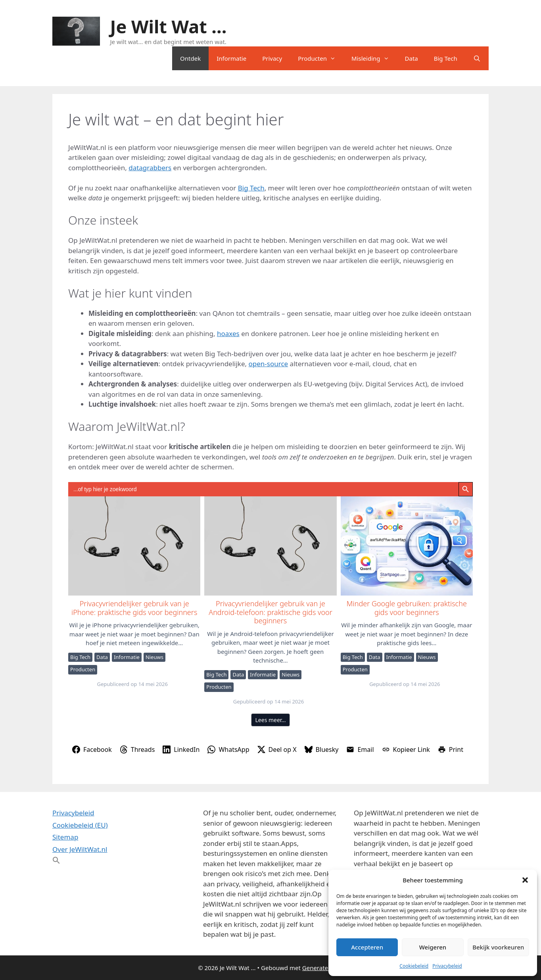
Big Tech (446, 58)
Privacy (272, 58)
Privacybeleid (447, 966)
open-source (269, 364)
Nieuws (154, 657)
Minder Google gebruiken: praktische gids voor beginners (406, 546)
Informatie (231, 58)
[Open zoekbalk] (477, 58)
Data (412, 58)
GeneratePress (323, 968)
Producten (321, 58)
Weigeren (433, 947)
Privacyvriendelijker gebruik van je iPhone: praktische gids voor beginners (134, 546)
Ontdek (190, 58)
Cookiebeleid (414, 966)
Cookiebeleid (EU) (80, 825)
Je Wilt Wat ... (169, 26)
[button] (525, 880)
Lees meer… (271, 720)
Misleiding (374, 58)
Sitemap (65, 837)
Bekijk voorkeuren (498, 947)
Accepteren (367, 947)
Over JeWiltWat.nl (80, 849)
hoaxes (228, 333)
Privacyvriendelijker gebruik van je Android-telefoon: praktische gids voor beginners (270, 546)
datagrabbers (150, 168)
